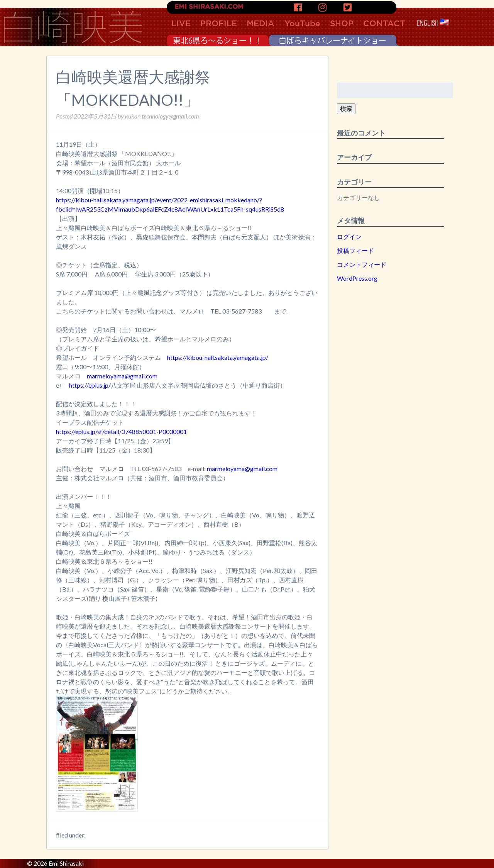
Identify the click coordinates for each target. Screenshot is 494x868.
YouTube (302, 24)
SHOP (342, 24)
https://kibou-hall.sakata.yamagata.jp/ (218, 357)
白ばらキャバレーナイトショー (332, 41)
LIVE (181, 24)
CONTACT (384, 24)
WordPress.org (357, 278)
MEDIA (261, 24)
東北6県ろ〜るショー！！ (217, 41)
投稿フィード (355, 250)
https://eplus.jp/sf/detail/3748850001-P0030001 (121, 431)
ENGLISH (433, 23)
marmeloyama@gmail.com (122, 376)
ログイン (349, 236)
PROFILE (219, 24)
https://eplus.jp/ (90, 385)
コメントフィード (362, 264)
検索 (346, 108)
